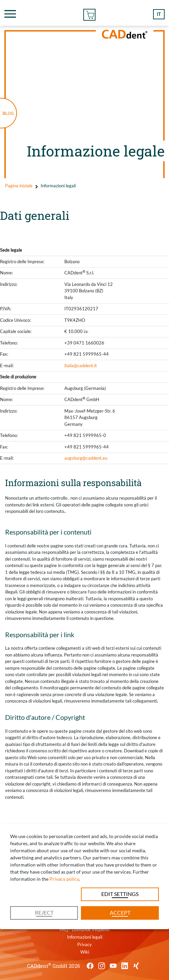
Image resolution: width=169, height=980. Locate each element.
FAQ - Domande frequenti (84, 930)
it (159, 14)
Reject (44, 912)
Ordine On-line (89, 14)
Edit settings (120, 894)
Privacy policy (64, 879)
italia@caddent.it (81, 366)
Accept (120, 912)
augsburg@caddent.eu (86, 458)
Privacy (84, 944)
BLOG (8, 113)
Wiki (85, 952)
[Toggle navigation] (10, 14)
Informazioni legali (85, 937)
